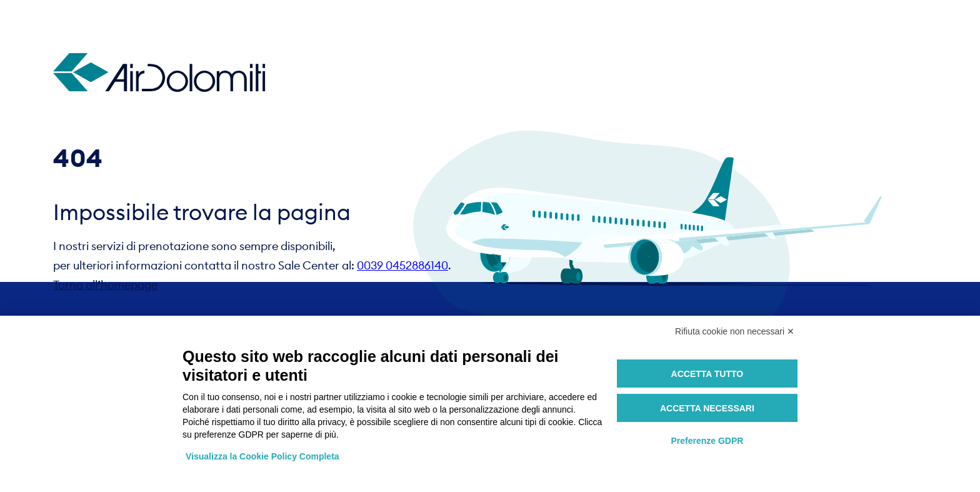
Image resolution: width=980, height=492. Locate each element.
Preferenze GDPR (707, 441)
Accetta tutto (707, 374)
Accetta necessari (707, 408)
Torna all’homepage (105, 285)
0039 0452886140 (402, 265)
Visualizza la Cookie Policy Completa (262, 456)
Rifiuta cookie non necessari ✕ (735, 331)
